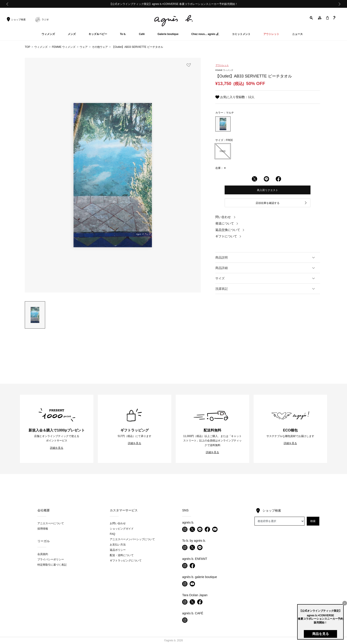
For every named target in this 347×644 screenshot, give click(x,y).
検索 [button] (313, 521)
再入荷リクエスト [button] (268, 190)
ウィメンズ (41, 47)
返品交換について (230, 230)
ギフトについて (228, 236)
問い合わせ (226, 217)
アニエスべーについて (51, 523)
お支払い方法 (118, 545)
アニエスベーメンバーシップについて (132, 539)
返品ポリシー (118, 550)
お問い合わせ (118, 523)
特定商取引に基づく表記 (52, 565)
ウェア (84, 47)
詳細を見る (57, 448)
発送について (227, 223)
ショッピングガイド (122, 529)
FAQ (112, 534)
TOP (27, 47)
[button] (312, 18)
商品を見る (321, 634)
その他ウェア (100, 47)
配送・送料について (122, 555)
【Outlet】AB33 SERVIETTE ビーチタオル (138, 47)
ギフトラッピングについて (126, 561)
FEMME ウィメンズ (64, 47)
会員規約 (43, 554)
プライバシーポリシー (51, 559)
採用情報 (43, 529)
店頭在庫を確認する (281, 203)
